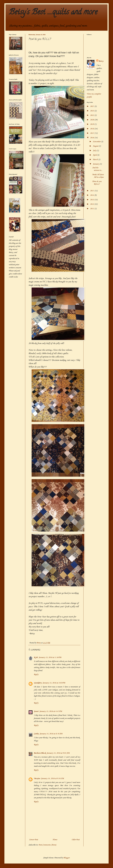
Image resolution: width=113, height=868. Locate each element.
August (96, 146)
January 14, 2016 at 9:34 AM (52, 778)
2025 (92, 106)
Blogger (67, 858)
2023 (92, 111)
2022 (92, 115)
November (97, 142)
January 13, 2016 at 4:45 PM (51, 711)
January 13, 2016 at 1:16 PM (50, 657)
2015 (92, 191)
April (95, 155)
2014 (92, 195)
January (96, 164)
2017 (92, 133)
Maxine (37, 778)
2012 (92, 204)
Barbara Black (40, 753)
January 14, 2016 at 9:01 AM (58, 753)
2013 (92, 200)
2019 (92, 124)
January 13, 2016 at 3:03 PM (54, 683)
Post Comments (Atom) (47, 845)
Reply (36, 674)
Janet (36, 711)
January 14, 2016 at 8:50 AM (51, 734)
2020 (92, 120)
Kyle (36, 657)
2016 (92, 138)
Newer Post (34, 840)
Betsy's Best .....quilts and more (53, 13)
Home (55, 840)
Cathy (36, 734)
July (95, 151)
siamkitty (38, 683)
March (95, 159)
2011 (92, 209)
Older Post (76, 840)
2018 (92, 129)
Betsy (101, 61)
